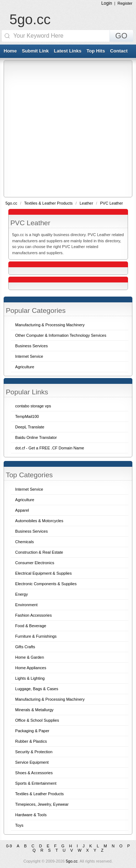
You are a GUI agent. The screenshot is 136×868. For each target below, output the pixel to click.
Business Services (32, 531)
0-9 (9, 846)
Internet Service (29, 489)
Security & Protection (34, 752)
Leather (87, 203)
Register (125, 3)
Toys (19, 825)
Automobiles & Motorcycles (39, 521)
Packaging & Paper (32, 731)
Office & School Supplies (37, 720)
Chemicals (24, 542)
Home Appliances (31, 668)
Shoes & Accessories (34, 773)
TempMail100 (27, 416)
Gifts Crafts (25, 647)
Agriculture (25, 500)
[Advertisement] (68, 128)
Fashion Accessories (34, 615)
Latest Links (68, 51)
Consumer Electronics (35, 563)
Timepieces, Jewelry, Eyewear (42, 804)
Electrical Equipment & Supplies (44, 573)
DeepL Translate (30, 427)
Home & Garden (30, 657)
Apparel (22, 510)
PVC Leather (112, 203)
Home (10, 51)
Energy (22, 594)
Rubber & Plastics (31, 741)
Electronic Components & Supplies (46, 584)
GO (121, 36)
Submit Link (35, 51)
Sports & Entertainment (36, 783)
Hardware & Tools (31, 815)
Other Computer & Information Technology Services (61, 335)
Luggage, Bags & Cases (37, 689)
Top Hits (96, 51)
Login (107, 3)
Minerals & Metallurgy (34, 710)
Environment (26, 605)
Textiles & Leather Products (49, 203)
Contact (119, 51)
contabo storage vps (33, 406)
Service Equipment (32, 762)
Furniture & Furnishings (36, 636)
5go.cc (30, 19)
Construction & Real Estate (39, 552)
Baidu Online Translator (36, 437)
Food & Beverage (31, 626)
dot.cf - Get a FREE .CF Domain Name (50, 448)
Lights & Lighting (30, 678)
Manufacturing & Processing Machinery (50, 699)
